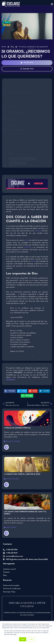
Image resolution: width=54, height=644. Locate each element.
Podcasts (7, 572)
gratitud (27, 247)
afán (27, 240)
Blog (12, 47)
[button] (10, 391)
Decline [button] (31, 639)
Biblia (33, 261)
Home (4, 47)
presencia (38, 231)
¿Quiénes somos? (10, 569)
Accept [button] (23, 639)
